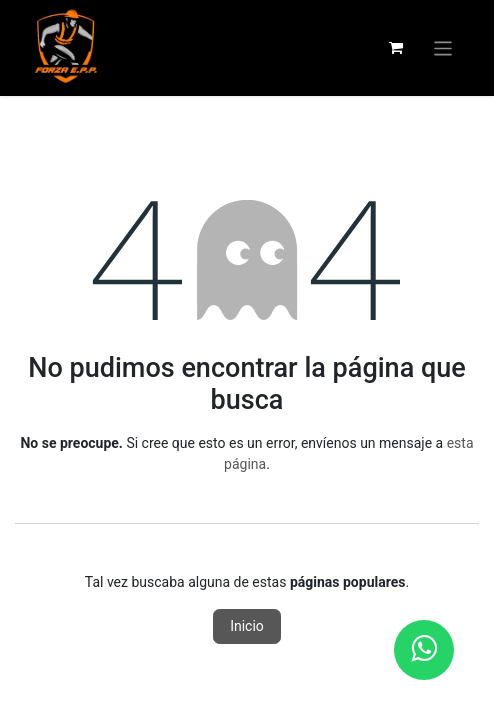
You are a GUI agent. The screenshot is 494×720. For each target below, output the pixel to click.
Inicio (247, 626)
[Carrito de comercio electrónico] (396, 48)
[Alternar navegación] (443, 47)
